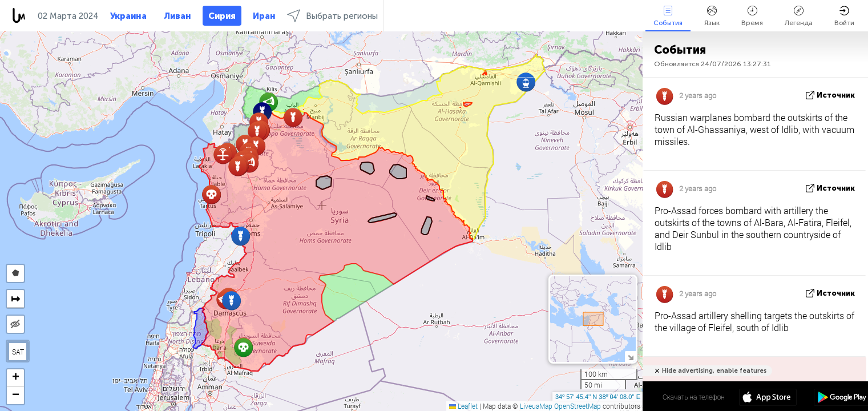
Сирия (222, 16)
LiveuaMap (536, 406)
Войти (844, 16)
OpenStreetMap (578, 406)
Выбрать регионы (332, 16)
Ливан (177, 16)
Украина (128, 16)
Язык (712, 16)
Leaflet (463, 406)
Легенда (799, 16)
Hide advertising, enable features (714, 371)
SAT (18, 352)
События (668, 16)
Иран (264, 16)
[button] (243, 347)
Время (752, 16)
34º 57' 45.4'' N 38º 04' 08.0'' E (598, 397)
